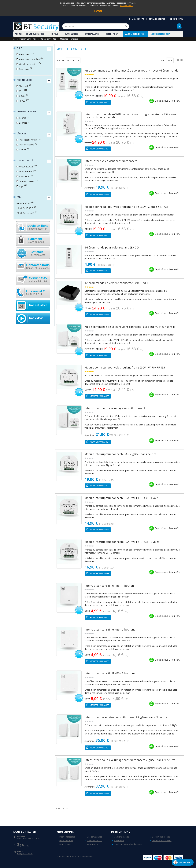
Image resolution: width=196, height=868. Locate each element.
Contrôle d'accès (35, 34)
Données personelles (162, 840)
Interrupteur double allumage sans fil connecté (115, 408)
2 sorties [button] (23, 123)
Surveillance (71, 34)
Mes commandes (94, 837)
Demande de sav (94, 840)
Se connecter (176, 19)
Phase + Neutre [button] (26, 145)
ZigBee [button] (22, 96)
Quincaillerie (92, 34)
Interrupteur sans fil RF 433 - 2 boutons (110, 629)
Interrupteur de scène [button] (29, 59)
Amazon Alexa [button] (26, 167)
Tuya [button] (21, 186)
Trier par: (60, 60)
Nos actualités (38, 305)
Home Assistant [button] (27, 181)
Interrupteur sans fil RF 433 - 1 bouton (109, 586)
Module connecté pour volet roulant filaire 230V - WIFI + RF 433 (125, 367)
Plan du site (119, 840)
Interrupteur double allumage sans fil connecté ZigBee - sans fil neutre (130, 760)
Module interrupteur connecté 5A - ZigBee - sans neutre (120, 454)
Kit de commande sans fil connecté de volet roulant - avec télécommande (131, 70)
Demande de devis (157, 19)
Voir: (163, 60)
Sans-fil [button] (22, 150)
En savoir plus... (126, 6)
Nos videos (36, 318)
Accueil (14, 39)
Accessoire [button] (24, 69)
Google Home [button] (26, 172)
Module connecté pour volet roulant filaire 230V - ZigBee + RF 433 (126, 207)
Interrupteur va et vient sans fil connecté (111, 161)
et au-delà (25, 213)
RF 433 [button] (22, 101)
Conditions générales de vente (128, 844)
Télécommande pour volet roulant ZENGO (112, 247)
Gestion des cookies (161, 837)
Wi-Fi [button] (21, 91)
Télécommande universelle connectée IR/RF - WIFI (116, 283)
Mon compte (138, 19)
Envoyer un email (25, 853)
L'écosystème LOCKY (160, 34)
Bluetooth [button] (24, 86)
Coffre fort (112, 34)
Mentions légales (67, 837)
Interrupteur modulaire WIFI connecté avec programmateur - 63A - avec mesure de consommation (131, 116)
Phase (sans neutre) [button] (29, 140)
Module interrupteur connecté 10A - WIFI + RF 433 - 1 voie (121, 498)
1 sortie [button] (22, 118)
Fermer (98, 11)
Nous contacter (66, 840)
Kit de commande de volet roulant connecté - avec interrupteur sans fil (130, 327)
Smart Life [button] (24, 176)
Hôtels (54, 34)
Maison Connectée (134, 34)
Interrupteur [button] (25, 54)
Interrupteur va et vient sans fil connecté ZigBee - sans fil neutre (126, 717)
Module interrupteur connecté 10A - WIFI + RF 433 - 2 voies (122, 542)
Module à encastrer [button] (28, 64)
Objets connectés (48, 39)
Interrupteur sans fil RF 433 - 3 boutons (110, 673)
